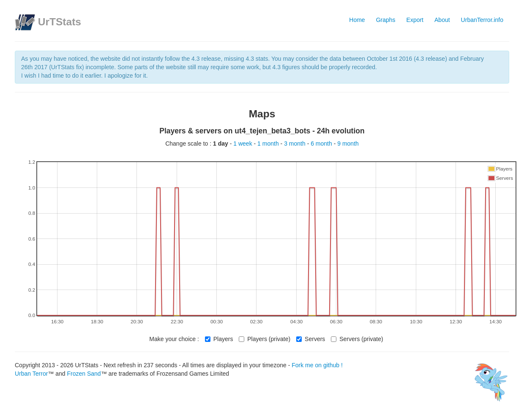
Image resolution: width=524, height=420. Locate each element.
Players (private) (265, 339)
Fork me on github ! (317, 365)
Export (415, 20)
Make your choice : (174, 339)
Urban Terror (31, 374)
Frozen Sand (84, 374)
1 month (269, 144)
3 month (295, 144)
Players (219, 339)
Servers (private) (357, 339)
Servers (311, 339)
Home (357, 20)
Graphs (386, 20)
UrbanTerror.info (482, 20)
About (442, 20)
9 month (348, 144)
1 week (243, 144)
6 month (322, 144)
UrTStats (60, 22)
